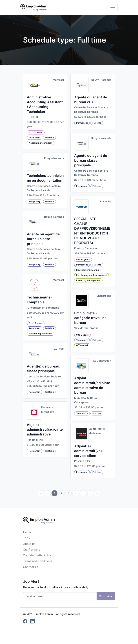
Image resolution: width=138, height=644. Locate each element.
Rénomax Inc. (35, 440)
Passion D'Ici (82, 461)
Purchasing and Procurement (92, 275)
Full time (49, 138)
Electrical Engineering (88, 270)
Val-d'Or (59, 349)
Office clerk (82, 345)
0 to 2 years (82, 335)
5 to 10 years (36, 132)
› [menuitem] (90, 493)
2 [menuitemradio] (61, 493)
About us (29, 544)
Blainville (106, 202)
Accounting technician (41, 143)
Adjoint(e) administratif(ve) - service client (89, 451)
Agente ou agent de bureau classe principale (43, 239)
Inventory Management (88, 280)
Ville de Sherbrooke (86, 328)
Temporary (35, 201)
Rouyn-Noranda (54, 158)
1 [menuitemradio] (54, 493)
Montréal (58, 80)
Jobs (26, 538)
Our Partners (32, 550)
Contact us (31, 567)
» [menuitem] (97, 493)
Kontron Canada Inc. (87, 248)
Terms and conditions (38, 561)
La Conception (102, 361)
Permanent (35, 138)
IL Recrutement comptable (43, 308)
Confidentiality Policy (37, 555)
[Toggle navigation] (113, 7)
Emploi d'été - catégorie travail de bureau (90, 318)
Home (27, 532)
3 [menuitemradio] (68, 493)
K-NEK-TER (34, 117)
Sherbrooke (104, 296)
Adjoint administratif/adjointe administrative (45, 430)
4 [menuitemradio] (76, 493)
